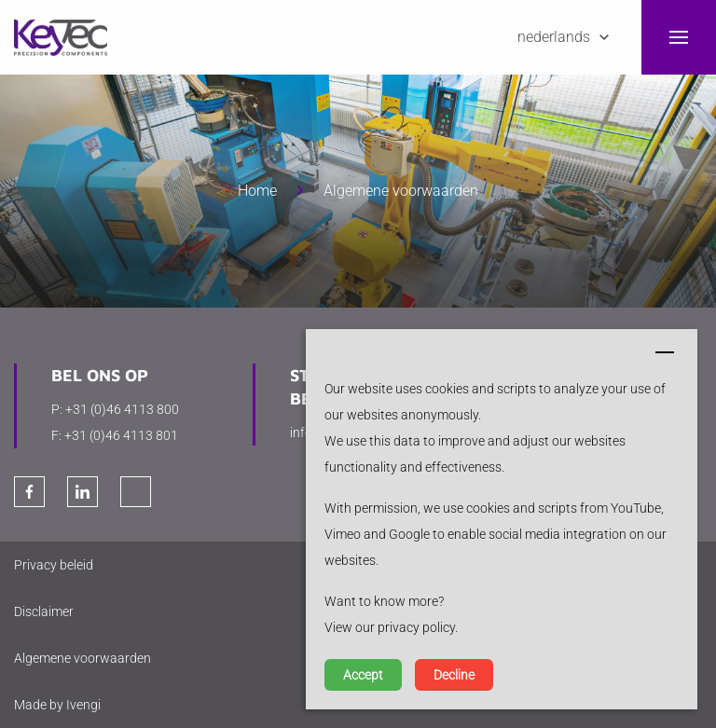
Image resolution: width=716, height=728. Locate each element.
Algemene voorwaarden (401, 191)
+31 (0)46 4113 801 (121, 435)
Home (257, 191)
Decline (454, 675)
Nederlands (554, 37)
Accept (363, 675)
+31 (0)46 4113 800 (122, 409)
